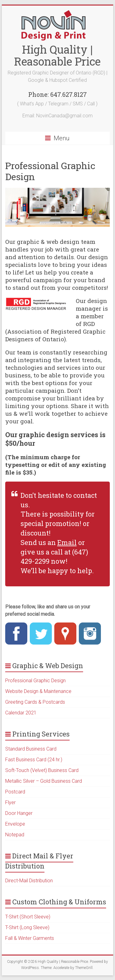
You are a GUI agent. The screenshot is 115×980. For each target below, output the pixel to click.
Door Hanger (19, 813)
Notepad (15, 835)
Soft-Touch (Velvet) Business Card (42, 770)
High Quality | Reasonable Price (57, 55)
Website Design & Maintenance (38, 691)
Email (67, 542)
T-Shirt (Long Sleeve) (27, 927)
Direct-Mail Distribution (29, 881)
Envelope (15, 824)
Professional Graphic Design (35, 681)
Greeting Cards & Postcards (35, 702)
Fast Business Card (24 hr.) (34, 760)
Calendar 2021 (21, 713)
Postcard (15, 792)
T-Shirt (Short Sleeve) (28, 917)
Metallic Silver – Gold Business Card (44, 781)
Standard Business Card (31, 749)
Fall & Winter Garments (30, 938)
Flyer (10, 802)
